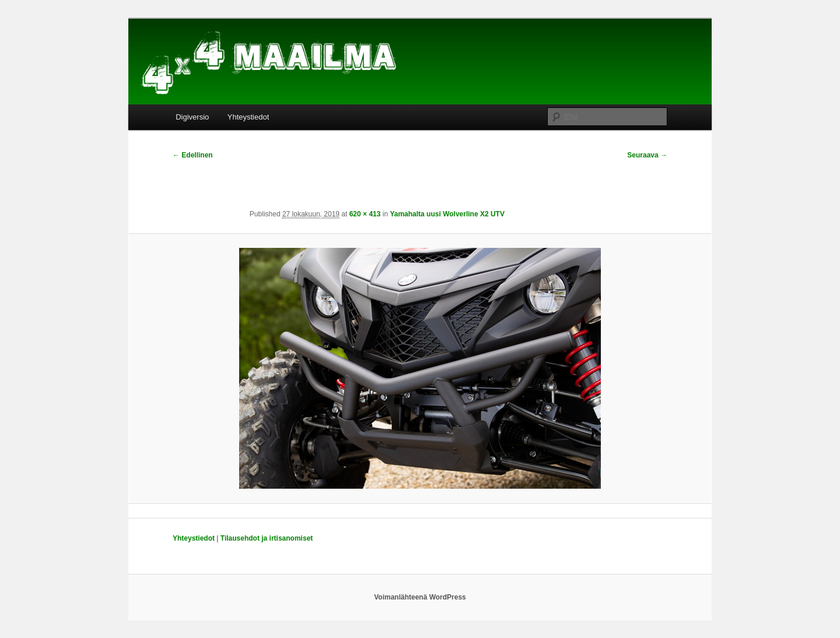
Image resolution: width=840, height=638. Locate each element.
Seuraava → (647, 155)
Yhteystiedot (249, 117)
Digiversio (192, 117)
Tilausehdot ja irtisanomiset (267, 538)
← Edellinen (193, 155)
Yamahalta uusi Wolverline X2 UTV (447, 214)
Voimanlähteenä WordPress (420, 597)
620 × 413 (365, 214)
